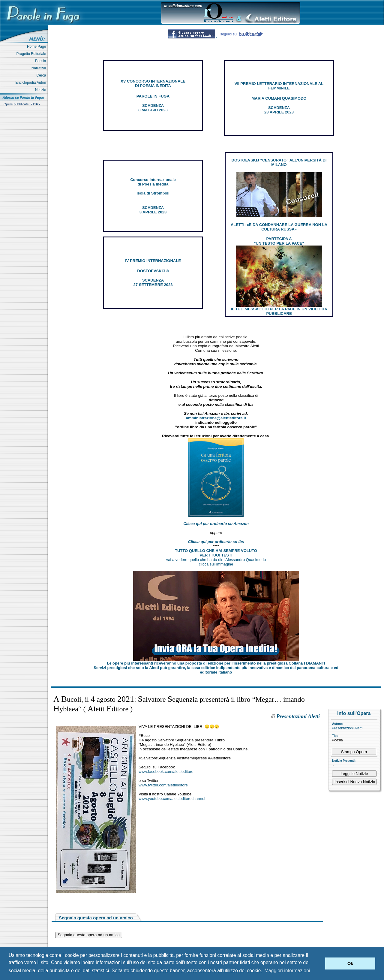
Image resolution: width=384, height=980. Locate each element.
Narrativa (40, 68)
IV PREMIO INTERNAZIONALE (153, 261)
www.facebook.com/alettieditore (166, 772)
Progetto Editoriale (32, 54)
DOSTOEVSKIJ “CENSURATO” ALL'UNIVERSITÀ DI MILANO (279, 162)
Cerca (42, 75)
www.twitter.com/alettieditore (163, 785)
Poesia (42, 61)
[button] (319, 963)
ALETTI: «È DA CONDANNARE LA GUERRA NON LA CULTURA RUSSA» (279, 227)
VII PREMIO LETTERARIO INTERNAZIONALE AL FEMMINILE (279, 86)
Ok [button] (350, 963)
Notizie (42, 90)
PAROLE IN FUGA (153, 96)
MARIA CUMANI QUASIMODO (279, 98)
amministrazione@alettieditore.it (216, 418)
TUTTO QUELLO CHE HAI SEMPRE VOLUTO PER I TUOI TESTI (216, 553)
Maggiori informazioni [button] (287, 971)
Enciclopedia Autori (32, 83)
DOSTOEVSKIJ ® (153, 271)
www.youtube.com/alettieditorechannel (172, 799)
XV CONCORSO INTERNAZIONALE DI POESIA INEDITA (153, 83)
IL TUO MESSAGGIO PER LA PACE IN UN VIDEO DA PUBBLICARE (279, 311)
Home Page (37, 47)
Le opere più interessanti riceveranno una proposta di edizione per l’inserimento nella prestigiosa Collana (216, 663)
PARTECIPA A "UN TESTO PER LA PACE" (279, 241)
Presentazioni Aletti (347, 728)
